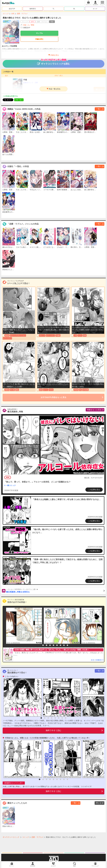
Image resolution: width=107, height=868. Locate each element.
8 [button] (64, 645)
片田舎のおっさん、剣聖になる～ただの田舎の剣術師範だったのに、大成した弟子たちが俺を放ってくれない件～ (48, 738)
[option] (23, 626)
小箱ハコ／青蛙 (28, 25)
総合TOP (12, 9)
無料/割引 (33, 9)
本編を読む (39, 39)
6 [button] (57, 645)
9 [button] (67, 645)
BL (74, 9)
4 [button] (50, 645)
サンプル (39, 33)
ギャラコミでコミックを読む (54, 62)
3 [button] (47, 645)
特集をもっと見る (94, 410)
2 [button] (43, 645)
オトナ (95, 9)
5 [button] (53, 645)
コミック (6, 14)
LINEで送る (19, 100)
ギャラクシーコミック (11, 837)
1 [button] (40, 645)
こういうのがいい (12, 677)
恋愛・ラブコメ (22, 14)
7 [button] (60, 645)
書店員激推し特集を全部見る (55, 591)
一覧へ (99, 109)
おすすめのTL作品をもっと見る (54, 397)
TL (54, 9)
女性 (13, 14)
